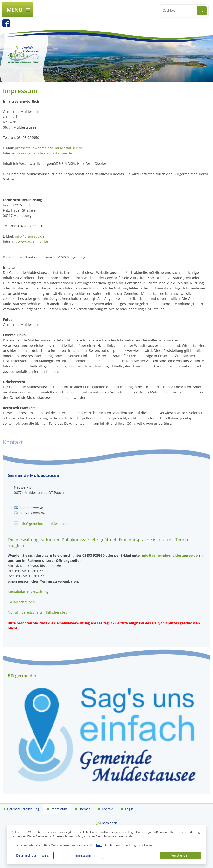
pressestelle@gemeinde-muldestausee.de (49, 148)
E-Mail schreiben (21, 602)
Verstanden (180, 855)
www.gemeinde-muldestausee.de (45, 153)
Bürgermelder (22, 676)
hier (99, 845)
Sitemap (84, 809)
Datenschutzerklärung (23, 809)
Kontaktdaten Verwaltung (28, 592)
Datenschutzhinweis (33, 855)
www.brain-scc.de (32, 241)
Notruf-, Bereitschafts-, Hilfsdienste (36, 612)
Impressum (82, 855)
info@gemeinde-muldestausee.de (47, 524)
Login (129, 809)
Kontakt (107, 809)
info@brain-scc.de (30, 236)
